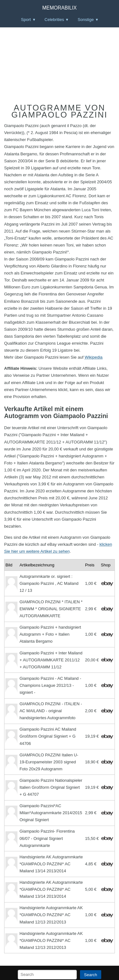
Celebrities (54, 20)
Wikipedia (94, 357)
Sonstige (86, 20)
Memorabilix (59, 8)
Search (91, 975)
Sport (26, 20)
